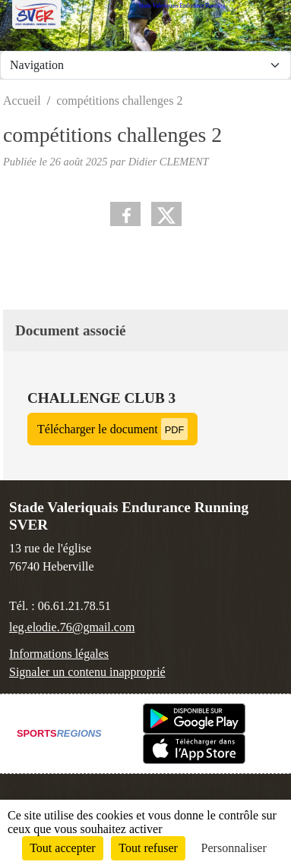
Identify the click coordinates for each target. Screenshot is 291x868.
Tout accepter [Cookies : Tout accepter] (62, 848)
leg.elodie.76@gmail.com (72, 627)
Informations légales (59, 654)
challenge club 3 (101, 398)
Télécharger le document (112, 429)
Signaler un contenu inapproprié (87, 672)
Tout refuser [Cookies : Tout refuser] (148, 848)
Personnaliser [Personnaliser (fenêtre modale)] (234, 848)
